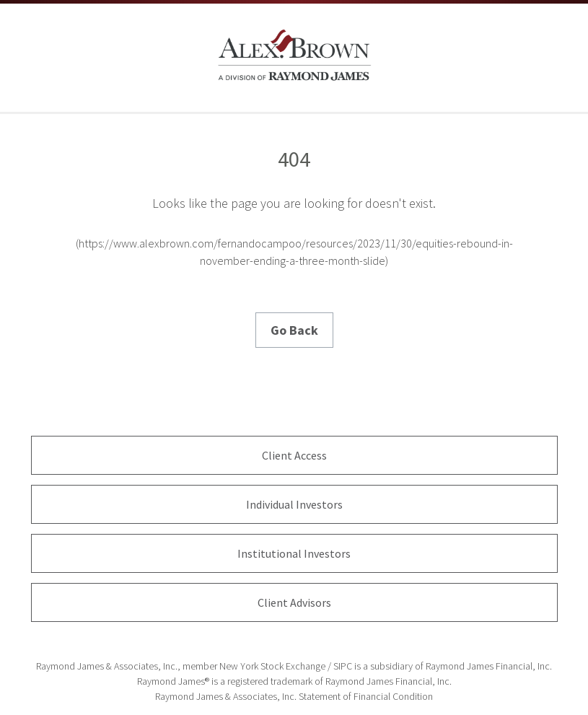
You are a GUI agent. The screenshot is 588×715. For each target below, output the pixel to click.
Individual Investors (294, 504)
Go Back (294, 330)
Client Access (294, 455)
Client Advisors (294, 602)
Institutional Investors (294, 553)
